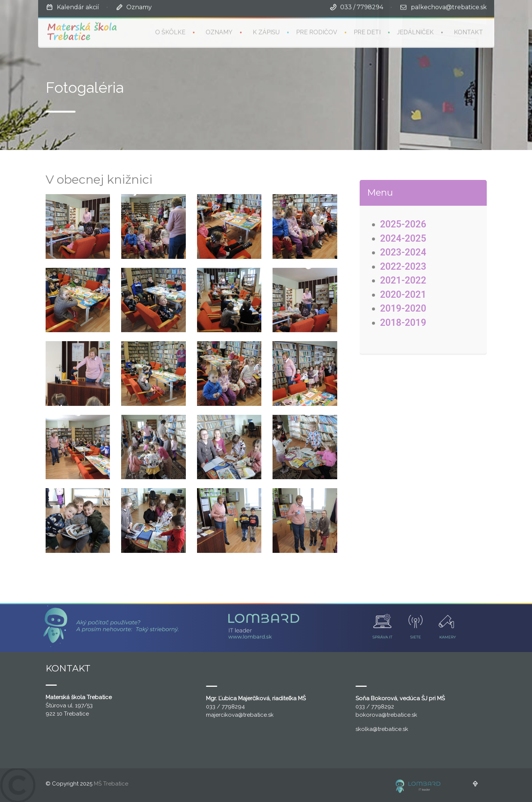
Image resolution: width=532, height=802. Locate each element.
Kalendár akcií (78, 7)
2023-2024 (403, 252)
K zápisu (266, 32)
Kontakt (468, 32)
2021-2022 (403, 280)
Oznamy (139, 7)
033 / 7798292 (375, 707)
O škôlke (170, 32)
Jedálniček (415, 32)
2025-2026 (403, 224)
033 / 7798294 (362, 7)
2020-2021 (403, 295)
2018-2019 (403, 323)
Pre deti (367, 32)
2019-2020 (403, 308)
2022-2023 (403, 267)
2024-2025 (403, 238)
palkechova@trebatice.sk (449, 7)
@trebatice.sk (256, 715)
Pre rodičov (317, 32)
